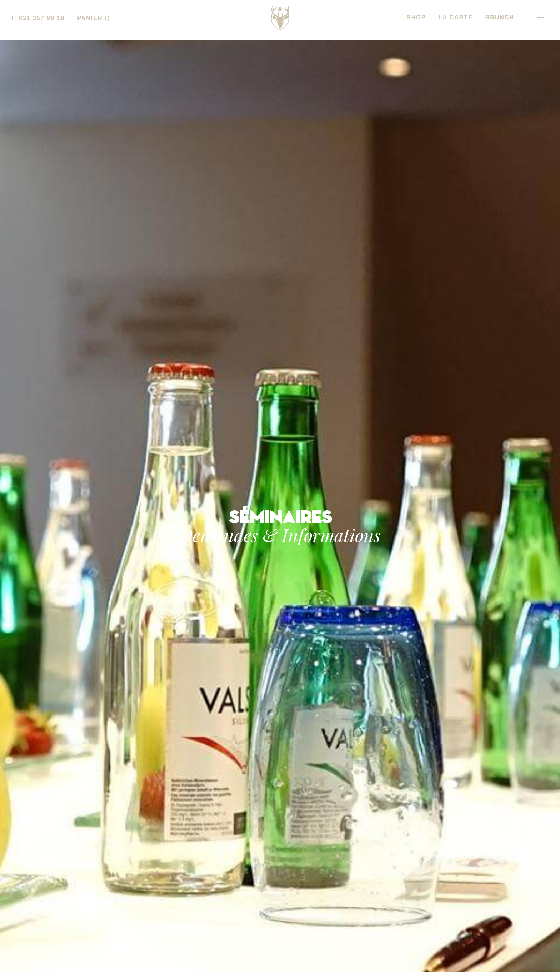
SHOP (416, 17)
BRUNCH (500, 17)
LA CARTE (455, 17)
